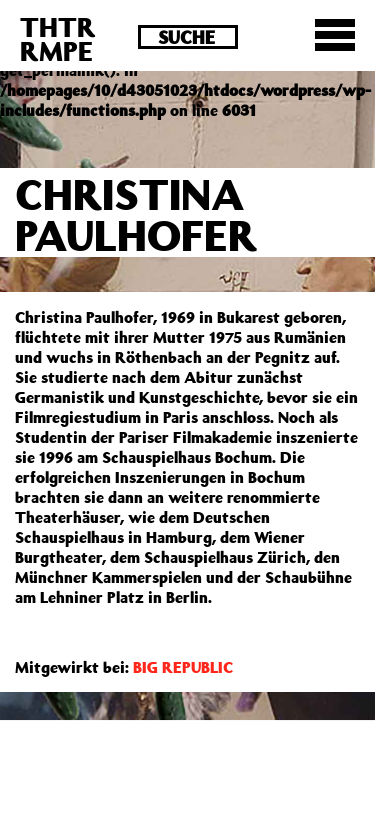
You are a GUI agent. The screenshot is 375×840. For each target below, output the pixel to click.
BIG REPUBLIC (183, 667)
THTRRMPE (58, 38)
